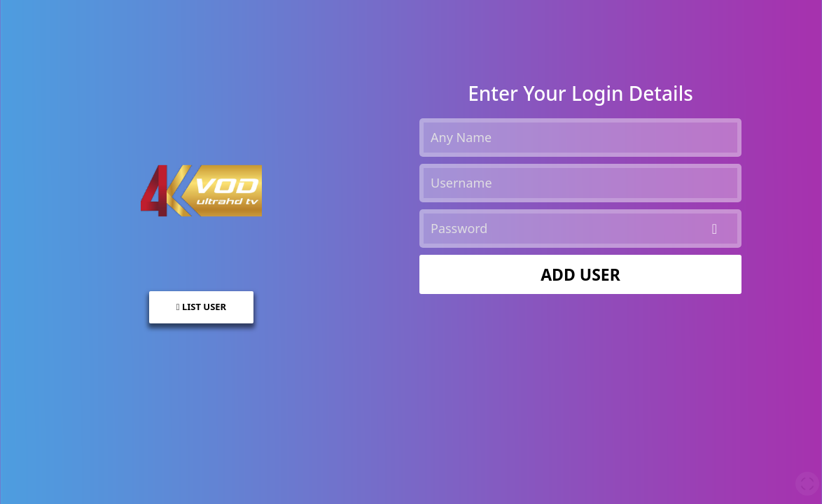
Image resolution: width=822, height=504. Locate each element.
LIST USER (201, 307)
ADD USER (580, 274)
